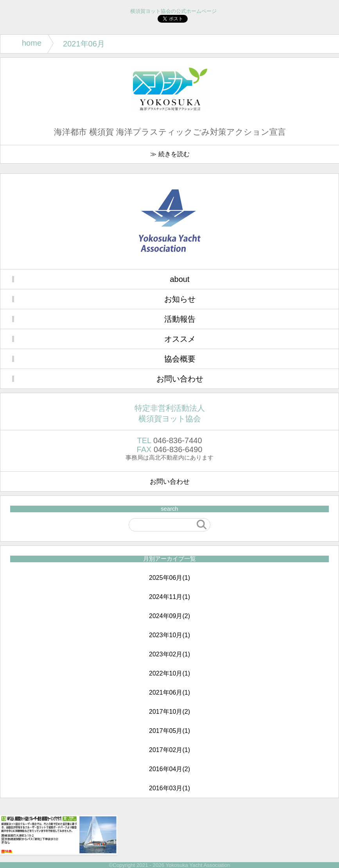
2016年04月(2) (169, 769)
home (32, 43)
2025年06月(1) (169, 578)
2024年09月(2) (169, 616)
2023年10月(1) (169, 635)
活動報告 (180, 319)
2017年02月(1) (169, 750)
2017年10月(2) (169, 712)
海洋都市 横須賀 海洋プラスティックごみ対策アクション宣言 (170, 132)
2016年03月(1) (169, 788)
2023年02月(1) (169, 654)
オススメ (180, 339)
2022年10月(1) (169, 673)
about (179, 279)
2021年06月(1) (169, 692)
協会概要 (180, 359)
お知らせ (180, 299)
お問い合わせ (180, 379)
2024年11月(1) (169, 597)
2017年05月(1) (169, 731)
